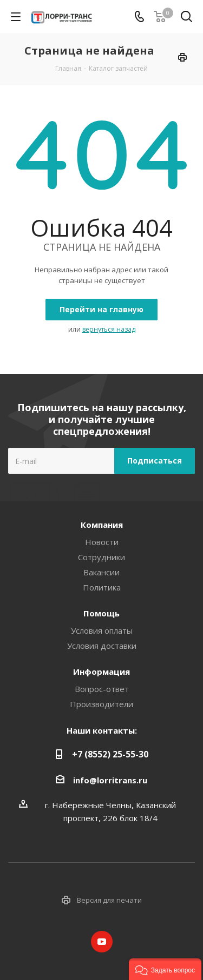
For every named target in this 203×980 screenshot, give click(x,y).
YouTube (102, 942)
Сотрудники (101, 557)
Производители (101, 704)
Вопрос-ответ (102, 689)
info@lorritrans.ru (110, 780)
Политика (102, 587)
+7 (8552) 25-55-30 (110, 754)
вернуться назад (109, 329)
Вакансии (101, 572)
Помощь (101, 613)
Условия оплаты (102, 630)
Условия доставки (102, 646)
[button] (165, 969)
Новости (102, 542)
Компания (102, 525)
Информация (101, 672)
